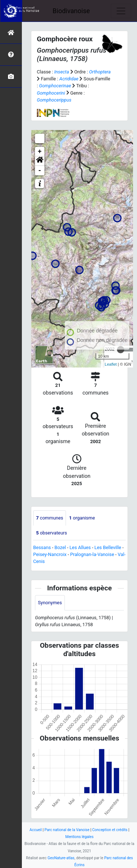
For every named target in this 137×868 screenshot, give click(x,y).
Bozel (60, 547)
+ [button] (40, 152)
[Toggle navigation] (121, 11)
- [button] (40, 171)
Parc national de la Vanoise (67, 830)
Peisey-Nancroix (50, 554)
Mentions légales (79, 837)
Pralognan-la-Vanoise (92, 554)
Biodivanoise (71, 11)
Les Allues (80, 547)
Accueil (36, 830)
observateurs (52, 533)
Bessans (42, 547)
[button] (40, 161)
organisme (82, 518)
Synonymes (50, 603)
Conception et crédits (110, 830)
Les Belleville (108, 547)
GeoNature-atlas (61, 858)
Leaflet (111, 364)
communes (50, 518)
